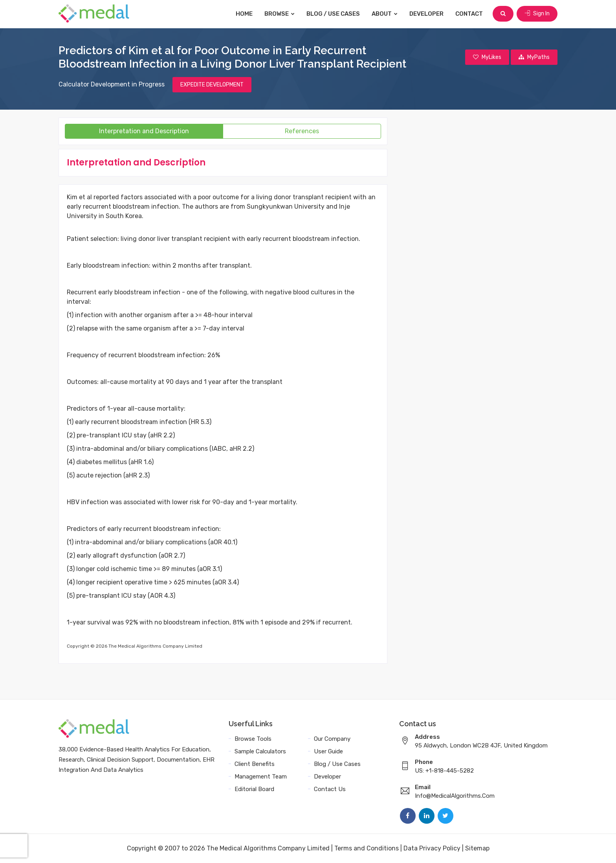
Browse (280, 14)
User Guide (328, 751)
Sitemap (477, 848)
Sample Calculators (260, 751)
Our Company (332, 739)
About (385, 14)
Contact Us (330, 789)
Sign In (537, 14)
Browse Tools (253, 739)
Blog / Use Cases (333, 14)
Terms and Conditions (367, 848)
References (302, 131)
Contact (469, 14)
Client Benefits (255, 764)
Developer (426, 14)
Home (244, 14)
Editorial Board (254, 789)
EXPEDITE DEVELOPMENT (212, 85)
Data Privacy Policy (432, 848)
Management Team (261, 777)
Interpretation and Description (144, 131)
